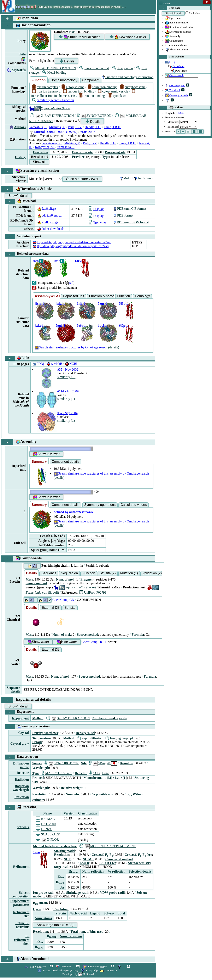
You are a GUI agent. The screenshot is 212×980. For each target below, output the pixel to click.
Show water (38, 642)
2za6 (36, 261)
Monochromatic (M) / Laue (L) (105, 778)
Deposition (41, 152)
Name (47, 813)
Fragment (88, 579)
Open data (173, 18)
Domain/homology (64, 80)
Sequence (49, 573)
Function (39, 80)
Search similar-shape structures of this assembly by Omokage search (101, 473)
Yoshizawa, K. (52, 143)
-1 (31, 600)
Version (69, 813)
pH (132, 738)
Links (17, 358)
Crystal (23, 733)
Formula (138, 635)
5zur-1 (102, 304)
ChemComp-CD (63, 600)
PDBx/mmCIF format (129, 209)
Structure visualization (179, 27)
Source (37, 763)
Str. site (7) (108, 573)
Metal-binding (54, 72)
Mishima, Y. (57, 127)
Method (38, 718)
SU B (68, 859)
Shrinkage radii (77, 893)
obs (62, 887)
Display (96, 209)
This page (170, 8)
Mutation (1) (129, 573)
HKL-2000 (46, 824)
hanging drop (116, 738)
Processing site (115, 152)
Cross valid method (119, 859)
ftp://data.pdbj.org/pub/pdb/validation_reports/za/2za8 (70, 246)
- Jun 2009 (68, 391)
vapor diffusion (90, 738)
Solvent (109, 913)
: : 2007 (62, 132)
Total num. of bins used (87, 932)
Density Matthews (45, 733)
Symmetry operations (100, 505)
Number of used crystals (109, 718)
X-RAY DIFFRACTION (52, 116)
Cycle (37, 909)
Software (23, 827)
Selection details (140, 871)
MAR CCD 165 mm (57, 773)
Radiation (22, 780)
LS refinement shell (22, 940)
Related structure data (27, 254)
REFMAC (45, 819)
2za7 (57, 261)
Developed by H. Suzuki (78, 974)
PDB (72, 32)
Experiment (19, 712)
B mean (40, 903)
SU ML (88, 859)
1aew (78, 261)
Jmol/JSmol (143, 178)
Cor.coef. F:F (102, 855)
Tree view (98, 223)
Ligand (95, 913)
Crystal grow (20, 743)
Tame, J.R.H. (112, 127)
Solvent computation (20, 894)
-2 (45, 600)
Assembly (173, 37)
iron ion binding (92, 96)
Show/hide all (173, 13)
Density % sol (85, 733)
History (20, 157)
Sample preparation (27, 727)
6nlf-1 (81, 304)
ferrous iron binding (79, 91)
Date (106, 773)
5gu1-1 (60, 326)
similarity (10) (67, 377)
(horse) (50, 108)
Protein (61, 913)
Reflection (22, 797)
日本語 (180, 113)
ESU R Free (108, 863)
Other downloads (51, 229)
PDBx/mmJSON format (131, 222)
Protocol (38, 778)
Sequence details (13, 690)
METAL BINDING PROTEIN (53, 68)
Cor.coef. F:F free (138, 855)
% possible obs (102, 794)
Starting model (65, 851)
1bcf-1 (102, 326)
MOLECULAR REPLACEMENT (108, 846)
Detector (23, 773)
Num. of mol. (65, 579)
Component (91, 80)
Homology (142, 296)
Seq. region (69, 573)
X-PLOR (47, 839)
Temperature (42, 738)
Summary (39, 462)
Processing (21, 807)
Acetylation (123, 68)
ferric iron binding (94, 68)
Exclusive (194, 13)
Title (22, 54)
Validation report (23, 237)
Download (20, 201)
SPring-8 (103, 763)
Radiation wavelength (21, 788)
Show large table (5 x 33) (55, 925)
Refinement (21, 867)
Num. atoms (43, 918)
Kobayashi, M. (45, 147)
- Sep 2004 (67, 413)
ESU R (85, 863)
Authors (20, 127)
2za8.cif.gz (47, 209)
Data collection (21, 757)
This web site (172, 57)
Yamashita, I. (38, 127)
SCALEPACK (48, 834)
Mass (29, 579)
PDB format (123, 215)
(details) (114, 347)
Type (106, 157)
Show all (39, 162)
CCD (95, 773)
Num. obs (72, 794)
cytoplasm (117, 96)
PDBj (38, 364)
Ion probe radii (44, 893)
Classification (88, 813)
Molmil (126, 178)
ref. (69, 283)
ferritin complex (45, 87)
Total (121, 913)
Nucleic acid (78, 913)
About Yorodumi (176, 50)
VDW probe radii (112, 893)
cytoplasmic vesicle (113, 91)
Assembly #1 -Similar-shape (47, 296)
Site (84, 763)
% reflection (117, 871)
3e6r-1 (81, 326)
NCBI (71, 364)
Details (67, 61)
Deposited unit (73, 296)
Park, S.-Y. (75, 127)
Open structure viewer (82, 179)
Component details (66, 462)
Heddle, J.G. (93, 127)
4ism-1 (39, 304)
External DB (51, 608)
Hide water (67, 642)
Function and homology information (127, 77)
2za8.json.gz (48, 222)
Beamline (126, 763)
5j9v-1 (123, 304)
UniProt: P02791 (93, 592)
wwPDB (54, 364)
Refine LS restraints (22, 925)
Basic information (177, 23)
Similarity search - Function (53, 100)
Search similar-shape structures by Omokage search (71, 347)
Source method (36, 583)
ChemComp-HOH (94, 642)
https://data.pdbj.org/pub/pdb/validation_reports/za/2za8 (72, 242)
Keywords (18, 70)
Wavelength (41, 768)
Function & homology (102, 296)
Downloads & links (178, 32)
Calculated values (134, 505)
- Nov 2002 (68, 369)
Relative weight (72, 788)
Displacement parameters (20, 903)
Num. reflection (93, 871)
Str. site (70, 608)
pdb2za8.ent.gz (49, 215)
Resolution (40, 794)
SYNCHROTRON (94, 116)
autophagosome (133, 87)
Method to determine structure (55, 846)
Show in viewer (46, 454)
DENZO (44, 829)
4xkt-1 (39, 326)
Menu (165, 3)
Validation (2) (152, 573)
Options (171, 108)
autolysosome (73, 87)
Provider (78, 157)
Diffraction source (21, 765)
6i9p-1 (123, 326)
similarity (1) (66, 399)
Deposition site (82, 152)
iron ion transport (46, 91)
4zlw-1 (60, 304)
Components (174, 41)
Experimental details (176, 45)
